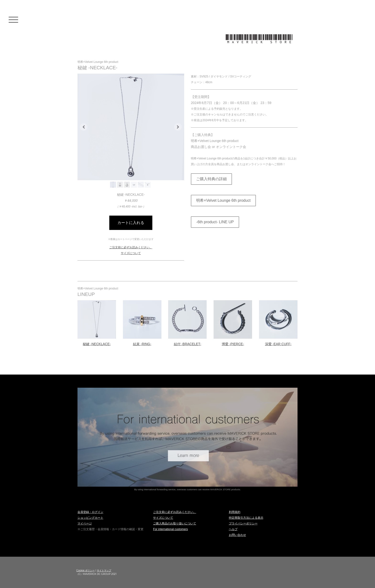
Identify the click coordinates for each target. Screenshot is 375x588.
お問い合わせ (237, 535)
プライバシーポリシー (243, 523)
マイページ (85, 523)
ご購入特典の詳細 (211, 179)
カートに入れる (131, 223)
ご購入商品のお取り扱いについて (175, 523)
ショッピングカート (90, 518)
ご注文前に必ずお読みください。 (131, 247)
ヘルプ (233, 529)
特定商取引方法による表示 (246, 518)
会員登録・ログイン (90, 512)
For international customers (170, 529)
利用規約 (235, 512)
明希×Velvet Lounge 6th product (223, 200)
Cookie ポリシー (85, 570)
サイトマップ (104, 570)
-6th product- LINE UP (215, 222)
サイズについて (131, 253)
